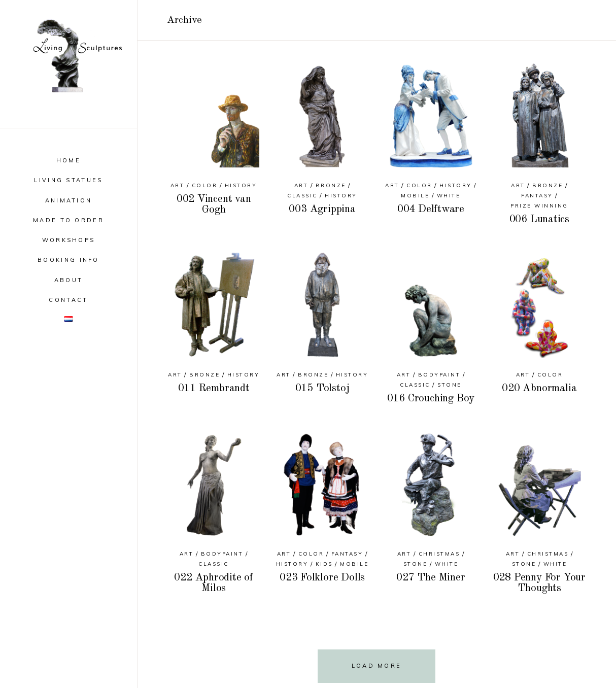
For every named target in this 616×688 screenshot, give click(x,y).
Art (178, 185)
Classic (302, 196)
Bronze (331, 185)
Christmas (439, 554)
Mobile (415, 196)
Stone (450, 385)
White (449, 196)
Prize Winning (539, 206)
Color (205, 185)
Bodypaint (439, 375)
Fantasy (537, 196)
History (241, 185)
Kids (324, 564)
